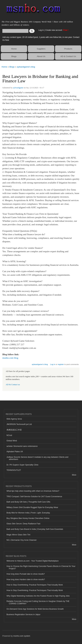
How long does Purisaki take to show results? (26, 574)
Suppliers (41, 49)
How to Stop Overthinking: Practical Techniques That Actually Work (35, 585)
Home (14, 49)
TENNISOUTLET (14, 470)
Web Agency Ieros (14, 419)
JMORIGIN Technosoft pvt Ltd (19, 424)
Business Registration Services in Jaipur (23, 615)
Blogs (14, 56)
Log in (41, 30)
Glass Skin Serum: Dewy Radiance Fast (23, 524)
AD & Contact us (13, 385)
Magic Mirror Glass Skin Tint (18, 535)
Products (68, 49)
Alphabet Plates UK (15, 452)
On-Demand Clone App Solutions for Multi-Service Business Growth (35, 609)
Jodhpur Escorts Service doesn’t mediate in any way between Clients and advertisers (37, 458)
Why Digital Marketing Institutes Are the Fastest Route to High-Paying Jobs (38, 596)
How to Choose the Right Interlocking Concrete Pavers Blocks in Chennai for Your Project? (41, 567)
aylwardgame (18, 88)
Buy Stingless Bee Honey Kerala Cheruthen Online (28, 518)
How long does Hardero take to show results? (26, 579)
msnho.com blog (10, 358)
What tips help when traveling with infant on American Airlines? (33, 491)
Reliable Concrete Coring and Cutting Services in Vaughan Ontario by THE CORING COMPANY (38, 602)
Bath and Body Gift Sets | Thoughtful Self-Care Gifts (28, 502)
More (74, 475)
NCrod (9, 435)
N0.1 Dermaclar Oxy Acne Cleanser (22, 540)
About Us (41, 56)
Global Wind (12, 441)
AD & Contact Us (68, 56)
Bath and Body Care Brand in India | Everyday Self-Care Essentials (35, 529)
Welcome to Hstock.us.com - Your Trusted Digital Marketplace (33, 561)
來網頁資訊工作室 (14, 430)
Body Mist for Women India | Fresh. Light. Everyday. (28, 513)
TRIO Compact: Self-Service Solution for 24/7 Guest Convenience (34, 497)
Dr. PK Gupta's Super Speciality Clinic (22, 465)
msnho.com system (22, 636)
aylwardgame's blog (26, 67)
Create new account (54, 30)
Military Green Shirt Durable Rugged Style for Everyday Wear (32, 507)
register (61, 364)
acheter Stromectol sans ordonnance (22, 446)
